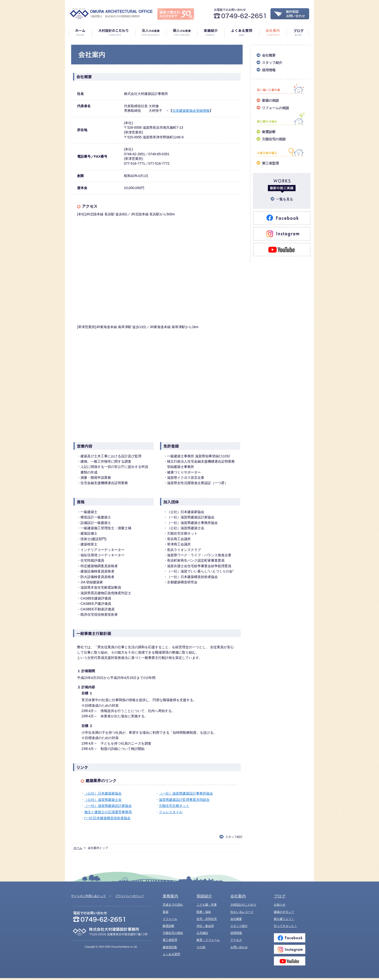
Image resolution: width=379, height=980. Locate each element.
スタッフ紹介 (234, 837)
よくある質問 (242, 32)
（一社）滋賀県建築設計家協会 (108, 806)
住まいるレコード (242, 912)
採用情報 (269, 70)
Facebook (290, 938)
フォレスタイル (171, 812)
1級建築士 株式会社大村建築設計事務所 (111, 14)
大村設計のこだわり (113, 32)
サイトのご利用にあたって (88, 896)
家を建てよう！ (284, 919)
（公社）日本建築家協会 (103, 793)
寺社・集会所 (205, 926)
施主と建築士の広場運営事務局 (108, 812)
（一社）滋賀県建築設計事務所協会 (186, 793)
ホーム (80, 32)
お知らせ (280, 905)
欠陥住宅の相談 (274, 139)
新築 (166, 912)
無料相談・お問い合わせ (290, 14)
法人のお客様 (150, 32)
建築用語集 (170, 947)
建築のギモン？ (284, 912)
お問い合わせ (239, 947)
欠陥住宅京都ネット (174, 806)
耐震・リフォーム (208, 940)
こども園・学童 (207, 905)
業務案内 (170, 896)
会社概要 (269, 55)
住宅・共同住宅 (207, 919)
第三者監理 (270, 163)
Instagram (290, 949)
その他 (201, 947)
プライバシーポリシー (130, 896)
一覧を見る (284, 199)
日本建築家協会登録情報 (191, 111)
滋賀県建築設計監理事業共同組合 (184, 800)
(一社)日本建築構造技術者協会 (107, 818)
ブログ (298, 32)
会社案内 (273, 32)
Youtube (290, 961)
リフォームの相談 (276, 108)
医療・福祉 (204, 912)
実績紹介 (211, 32)
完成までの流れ (173, 905)
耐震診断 (269, 132)
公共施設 (202, 933)
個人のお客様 (182, 32)
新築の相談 (270, 100)
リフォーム (170, 919)
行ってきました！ (285, 926)
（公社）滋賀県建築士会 (103, 800)
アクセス (236, 940)
